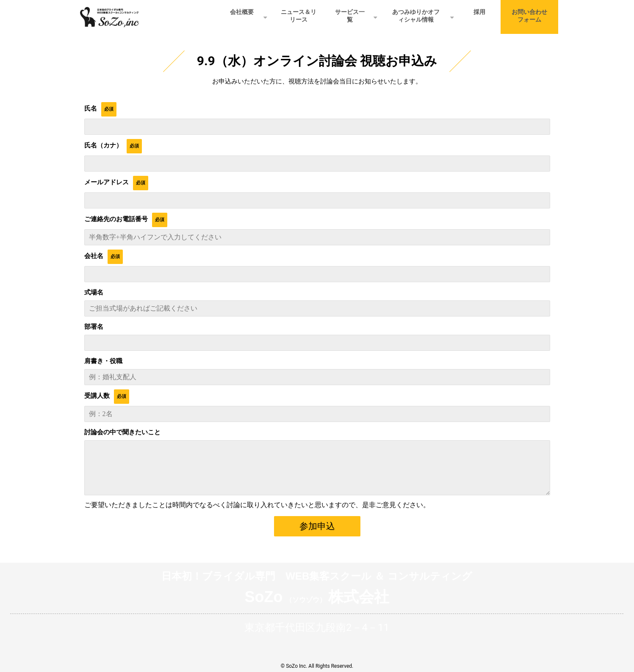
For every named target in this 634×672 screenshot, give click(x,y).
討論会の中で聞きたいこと (122, 432)
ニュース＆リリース (299, 16)
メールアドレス (107, 182)
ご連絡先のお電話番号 (116, 219)
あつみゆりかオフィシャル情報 (416, 16)
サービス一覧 (350, 16)
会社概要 (242, 12)
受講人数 (97, 396)
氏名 (91, 108)
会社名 (94, 256)
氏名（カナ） (103, 145)
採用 (479, 12)
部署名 (94, 327)
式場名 (94, 292)
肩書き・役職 (103, 361)
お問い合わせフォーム (529, 16)
